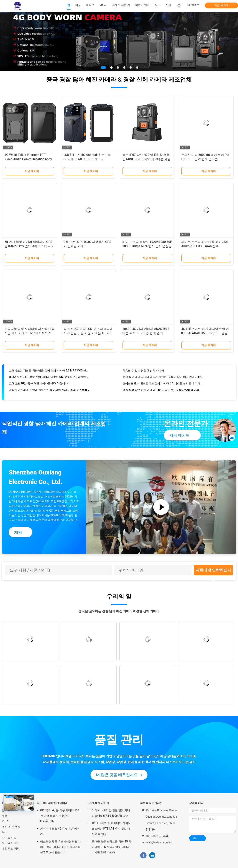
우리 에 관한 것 (11, 827)
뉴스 (5, 832)
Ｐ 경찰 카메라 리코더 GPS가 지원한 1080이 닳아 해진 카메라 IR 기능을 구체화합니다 (163, 379)
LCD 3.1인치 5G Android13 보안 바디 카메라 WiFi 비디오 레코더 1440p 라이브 (87, 159)
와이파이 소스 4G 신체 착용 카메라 (60, 831)
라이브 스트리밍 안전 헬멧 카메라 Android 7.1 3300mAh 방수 (111, 813)
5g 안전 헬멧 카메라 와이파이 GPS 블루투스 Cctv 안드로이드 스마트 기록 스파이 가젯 (29, 246)
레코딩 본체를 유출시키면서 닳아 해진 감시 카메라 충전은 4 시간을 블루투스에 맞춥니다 (60, 847)
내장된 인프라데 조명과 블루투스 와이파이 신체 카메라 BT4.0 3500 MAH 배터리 (50, 392)
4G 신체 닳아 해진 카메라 (52, 803)
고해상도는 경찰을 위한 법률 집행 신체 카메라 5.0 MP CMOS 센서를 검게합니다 (50, 373)
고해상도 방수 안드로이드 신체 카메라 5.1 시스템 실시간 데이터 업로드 (163, 386)
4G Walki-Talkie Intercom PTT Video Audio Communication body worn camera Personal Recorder (28, 159)
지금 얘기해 (221, 5)
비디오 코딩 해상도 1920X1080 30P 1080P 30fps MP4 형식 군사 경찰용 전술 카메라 (147, 246)
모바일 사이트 (10, 843)
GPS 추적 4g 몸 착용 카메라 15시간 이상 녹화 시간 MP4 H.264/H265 (60, 816)
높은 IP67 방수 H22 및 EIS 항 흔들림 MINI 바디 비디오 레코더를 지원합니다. (146, 159)
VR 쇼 (5, 821)
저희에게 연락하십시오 (214, 572)
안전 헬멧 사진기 (99, 803)
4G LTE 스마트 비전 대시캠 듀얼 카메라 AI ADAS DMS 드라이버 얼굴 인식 (205, 333)
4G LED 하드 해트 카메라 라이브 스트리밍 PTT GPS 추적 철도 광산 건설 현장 (111, 829)
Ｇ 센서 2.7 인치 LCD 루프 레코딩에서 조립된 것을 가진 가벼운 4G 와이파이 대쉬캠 (88, 333)
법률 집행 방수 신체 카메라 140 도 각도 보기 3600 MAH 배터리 (161, 392)
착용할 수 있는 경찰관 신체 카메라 (143, 373)
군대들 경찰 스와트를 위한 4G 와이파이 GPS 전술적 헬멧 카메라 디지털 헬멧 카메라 (111, 847)
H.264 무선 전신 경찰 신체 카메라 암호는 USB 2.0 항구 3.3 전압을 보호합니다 (50, 379)
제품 (5, 816)
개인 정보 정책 (11, 848)
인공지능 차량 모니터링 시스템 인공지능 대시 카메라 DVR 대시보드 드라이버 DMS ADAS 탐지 (29, 333)
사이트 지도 (9, 838)
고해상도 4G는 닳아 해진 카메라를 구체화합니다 (38, 386)
